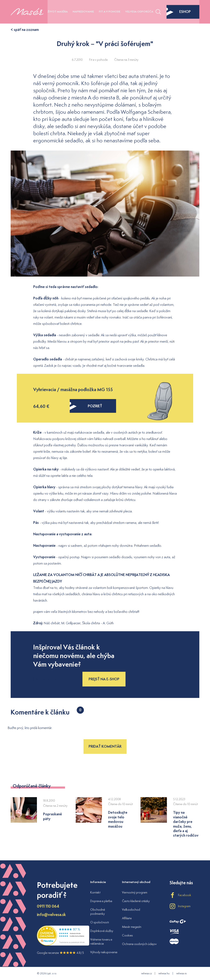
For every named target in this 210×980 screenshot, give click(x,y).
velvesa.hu (164, 973)
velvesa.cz (146, 973)
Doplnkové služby (102, 931)
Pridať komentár (105, 746)
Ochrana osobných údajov (139, 944)
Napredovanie (83, 12)
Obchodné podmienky (98, 912)
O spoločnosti (100, 922)
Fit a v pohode (110, 12)
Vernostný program (135, 892)
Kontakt (95, 892)
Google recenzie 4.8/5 (60, 953)
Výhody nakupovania (104, 952)
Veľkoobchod (131, 910)
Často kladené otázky (136, 901)
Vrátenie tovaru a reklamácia (101, 941)
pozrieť (86, 406)
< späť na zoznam (25, 30)
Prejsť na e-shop (104, 679)
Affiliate (127, 918)
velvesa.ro (181, 973)
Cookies (127, 935)
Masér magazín (132, 927)
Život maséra (58, 12)
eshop (179, 12)
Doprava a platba (101, 901)
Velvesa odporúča (139, 12)
